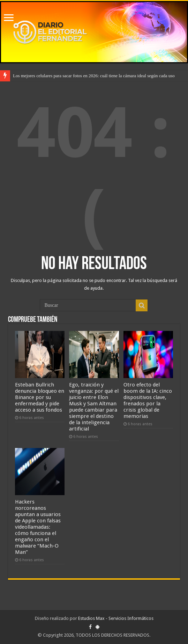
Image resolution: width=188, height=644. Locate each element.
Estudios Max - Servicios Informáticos (116, 618)
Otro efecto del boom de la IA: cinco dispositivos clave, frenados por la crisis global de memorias (148, 400)
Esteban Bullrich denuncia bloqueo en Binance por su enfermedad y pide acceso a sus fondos (40, 397)
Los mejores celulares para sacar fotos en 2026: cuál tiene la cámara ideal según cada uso (94, 76)
